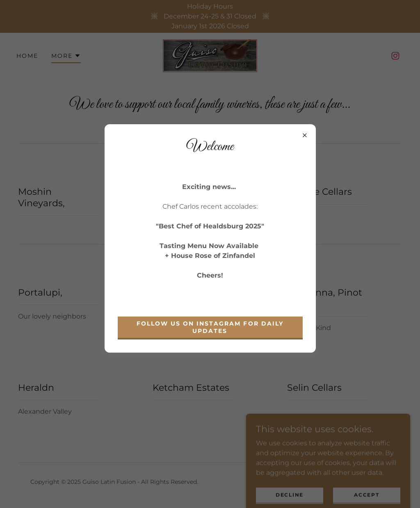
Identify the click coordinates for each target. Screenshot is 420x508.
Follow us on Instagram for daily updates (210, 327)
